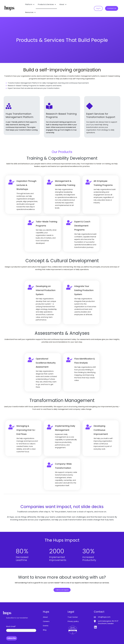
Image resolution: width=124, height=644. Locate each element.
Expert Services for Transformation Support (101, 115)
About (62, 4)
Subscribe (12, 638)
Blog (45, 630)
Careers (46, 621)
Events (46, 626)
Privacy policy (73, 621)
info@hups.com (104, 617)
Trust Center (73, 617)
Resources (29, 12)
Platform (29, 4)
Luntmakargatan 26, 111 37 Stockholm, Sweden (108, 622)
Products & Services (46, 4)
